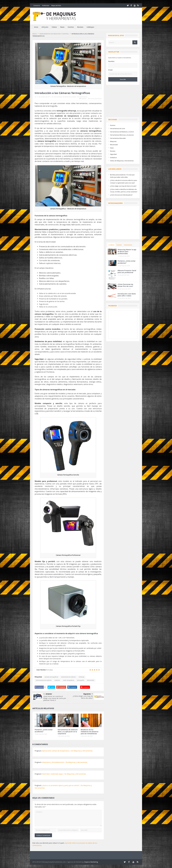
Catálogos (90, 27)
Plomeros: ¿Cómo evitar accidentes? (44, 731)
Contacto (37, 5)
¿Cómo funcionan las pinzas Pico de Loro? (125, 285)
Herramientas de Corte (117, 128)
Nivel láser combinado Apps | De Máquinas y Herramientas (64, 774)
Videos (54, 27)
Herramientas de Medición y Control (65, 97)
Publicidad (46, 5)
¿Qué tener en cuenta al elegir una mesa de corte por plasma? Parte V (55, 698)
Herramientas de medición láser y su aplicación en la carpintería (68, 732)
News (62, 27)
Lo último (111, 245)
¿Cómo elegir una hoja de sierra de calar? (83, 697)
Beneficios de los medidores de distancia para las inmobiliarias (90, 732)
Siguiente (88, 694)
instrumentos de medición (44, 680)
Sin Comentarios (82, 97)
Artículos (45, 27)
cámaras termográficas (51, 677)
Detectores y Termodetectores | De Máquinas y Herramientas (65, 762)
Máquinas (113, 141)
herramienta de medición (68, 677)
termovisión (91, 680)
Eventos (71, 27)
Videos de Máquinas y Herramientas (122, 161)
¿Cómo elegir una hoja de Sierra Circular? (123, 186)
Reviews (80, 27)
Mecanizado (114, 145)
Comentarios (128, 245)
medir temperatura (69, 680)
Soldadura (113, 158)
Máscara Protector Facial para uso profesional (127, 271)
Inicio (36, 27)
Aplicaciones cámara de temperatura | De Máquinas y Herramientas (67, 751)
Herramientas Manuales (118, 138)
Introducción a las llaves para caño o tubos (127, 295)
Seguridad (113, 154)
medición (57, 680)
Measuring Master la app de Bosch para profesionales (127, 251)
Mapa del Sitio (56, 5)
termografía (81, 680)
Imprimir (83, 99)
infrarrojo (82, 677)
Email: (111, 70)
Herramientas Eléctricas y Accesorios (122, 135)
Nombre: (112, 61)
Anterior (48, 694)
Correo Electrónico (95, 99)
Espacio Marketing (91, 862)
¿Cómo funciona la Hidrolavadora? (121, 195)
